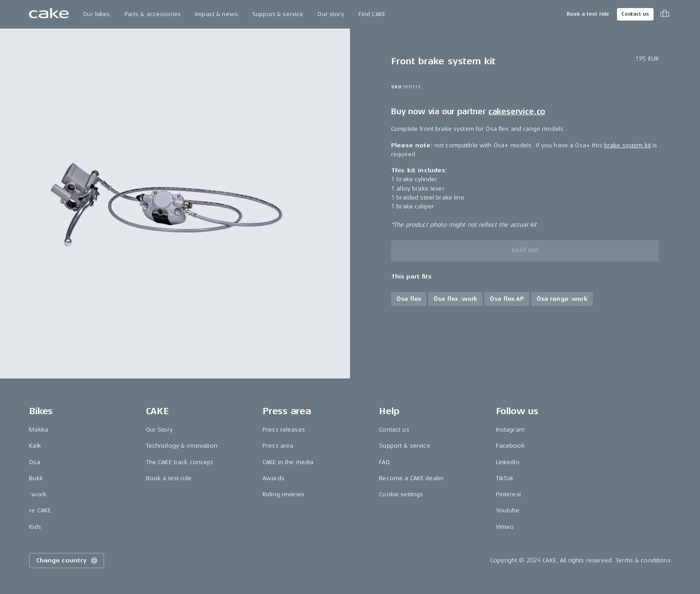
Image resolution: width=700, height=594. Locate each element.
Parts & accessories (153, 14)
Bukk (36, 478)
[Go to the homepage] (49, 14)
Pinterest (508, 494)
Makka (39, 430)
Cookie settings (401, 494)
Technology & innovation (182, 446)
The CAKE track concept (179, 462)
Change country (67, 561)
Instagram (510, 430)
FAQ (384, 462)
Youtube (508, 510)
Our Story (159, 430)
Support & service (278, 14)
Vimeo (505, 527)
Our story (331, 14)
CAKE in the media (288, 462)
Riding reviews (283, 494)
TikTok (505, 478)
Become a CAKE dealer (411, 478)
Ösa (34, 462)
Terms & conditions (643, 560)
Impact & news (217, 14)
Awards (273, 478)
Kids (35, 527)
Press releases (284, 430)
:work (38, 494)
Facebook (510, 446)
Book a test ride (588, 14)
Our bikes (96, 14)
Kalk (35, 446)
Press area (278, 446)
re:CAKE (40, 510)
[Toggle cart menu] (665, 14)
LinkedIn (508, 462)
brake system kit (627, 145)
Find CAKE (372, 14)
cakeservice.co (517, 112)
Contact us (635, 14)
